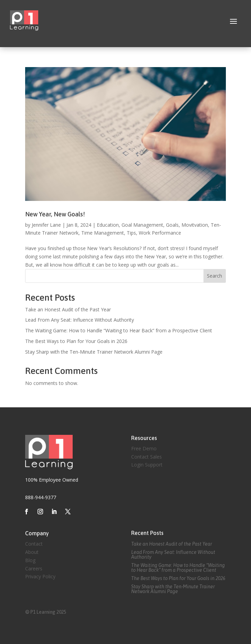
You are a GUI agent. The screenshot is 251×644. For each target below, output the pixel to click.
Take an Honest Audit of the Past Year (68, 309)
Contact (34, 544)
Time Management (103, 233)
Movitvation (195, 225)
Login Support (147, 465)
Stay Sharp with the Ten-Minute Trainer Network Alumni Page (94, 352)
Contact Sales (147, 457)
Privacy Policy (40, 576)
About (32, 552)
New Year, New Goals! (55, 214)
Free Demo (144, 448)
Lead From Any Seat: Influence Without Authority (80, 320)
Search (215, 276)
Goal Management (142, 225)
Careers (34, 568)
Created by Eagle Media (158, 483)
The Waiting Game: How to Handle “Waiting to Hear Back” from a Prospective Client (119, 330)
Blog (30, 560)
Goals (172, 225)
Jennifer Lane (46, 225)
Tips (131, 233)
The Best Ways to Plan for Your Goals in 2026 (76, 341)
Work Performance (160, 233)
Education (108, 225)
